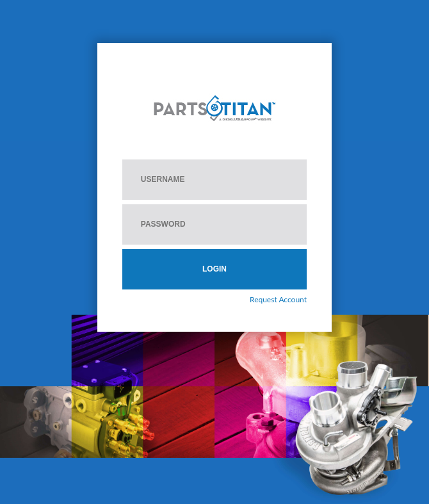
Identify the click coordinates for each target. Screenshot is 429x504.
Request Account (278, 299)
